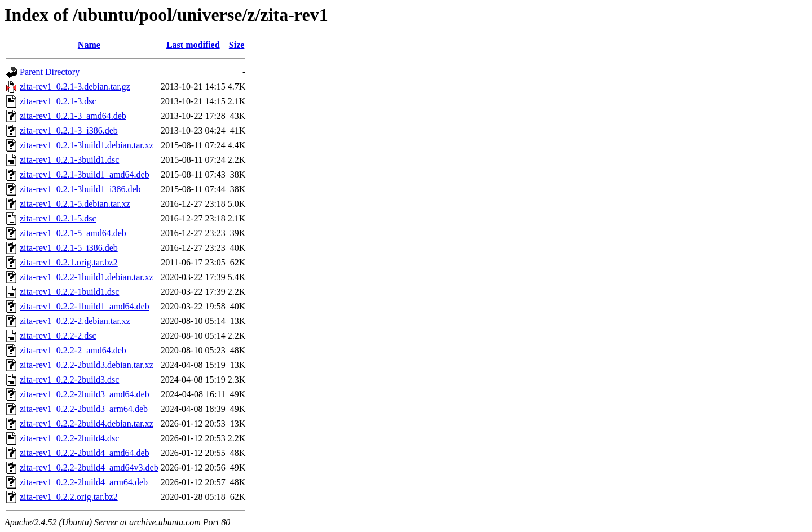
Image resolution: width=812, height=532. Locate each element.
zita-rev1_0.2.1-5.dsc (58, 218)
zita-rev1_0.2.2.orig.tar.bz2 (69, 497)
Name (89, 45)
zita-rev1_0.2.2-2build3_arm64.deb (84, 409)
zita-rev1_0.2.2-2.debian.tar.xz (75, 321)
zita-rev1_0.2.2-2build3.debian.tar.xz (87, 365)
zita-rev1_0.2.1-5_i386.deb (69, 248)
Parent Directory (50, 72)
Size (237, 45)
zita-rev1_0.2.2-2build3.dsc (69, 380)
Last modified (193, 45)
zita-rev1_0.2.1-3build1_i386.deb (80, 189)
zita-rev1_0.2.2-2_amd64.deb (73, 350)
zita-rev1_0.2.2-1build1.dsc (69, 292)
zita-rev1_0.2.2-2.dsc (58, 336)
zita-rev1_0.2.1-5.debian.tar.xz (75, 204)
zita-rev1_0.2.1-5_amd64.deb (73, 233)
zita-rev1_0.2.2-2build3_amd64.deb (85, 394)
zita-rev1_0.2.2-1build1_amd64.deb (85, 306)
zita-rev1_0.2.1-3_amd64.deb (73, 116)
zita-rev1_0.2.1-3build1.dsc (69, 160)
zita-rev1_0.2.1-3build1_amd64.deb (85, 174)
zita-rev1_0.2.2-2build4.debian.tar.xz (87, 424)
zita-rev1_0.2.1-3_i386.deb (69, 130)
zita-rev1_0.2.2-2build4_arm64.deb (84, 482)
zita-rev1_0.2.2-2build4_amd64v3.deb (89, 467)
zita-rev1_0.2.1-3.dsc (58, 101)
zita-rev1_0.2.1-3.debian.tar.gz (75, 87)
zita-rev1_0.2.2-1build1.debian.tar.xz (87, 277)
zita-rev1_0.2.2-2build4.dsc (69, 438)
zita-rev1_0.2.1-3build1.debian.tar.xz (87, 145)
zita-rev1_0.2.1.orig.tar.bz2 (69, 262)
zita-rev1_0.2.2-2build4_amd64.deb (85, 453)
